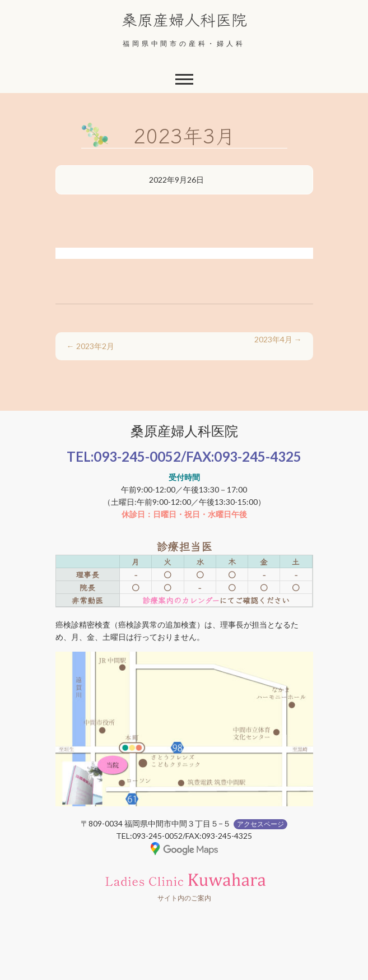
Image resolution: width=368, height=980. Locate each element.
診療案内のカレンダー (181, 600)
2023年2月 (90, 346)
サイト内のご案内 (184, 898)
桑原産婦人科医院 (184, 19)
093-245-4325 (258, 456)
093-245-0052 (137, 456)
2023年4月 (278, 339)
